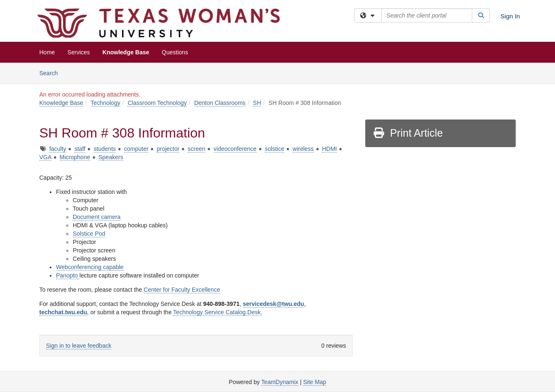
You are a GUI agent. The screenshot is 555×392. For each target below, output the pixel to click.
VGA (45, 157)
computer (136, 149)
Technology (106, 103)
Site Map (314, 382)
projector (168, 149)
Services (79, 52)
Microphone (75, 157)
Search (52, 73)
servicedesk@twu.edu (274, 304)
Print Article (408, 133)
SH (257, 103)
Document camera (97, 217)
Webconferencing (80, 267)
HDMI (329, 149)
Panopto (67, 275)
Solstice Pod (89, 234)
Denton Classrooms (220, 103)
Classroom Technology (157, 103)
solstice (275, 149)
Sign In (510, 16)
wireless (303, 149)
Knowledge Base (126, 52)
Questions (175, 52)
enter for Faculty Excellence (184, 290)
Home (47, 52)
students (105, 149)
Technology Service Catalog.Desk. (218, 312)
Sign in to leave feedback (79, 346)
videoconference (235, 149)
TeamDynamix (280, 382)
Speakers (111, 157)
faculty (58, 149)
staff (80, 149)
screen (196, 149)
